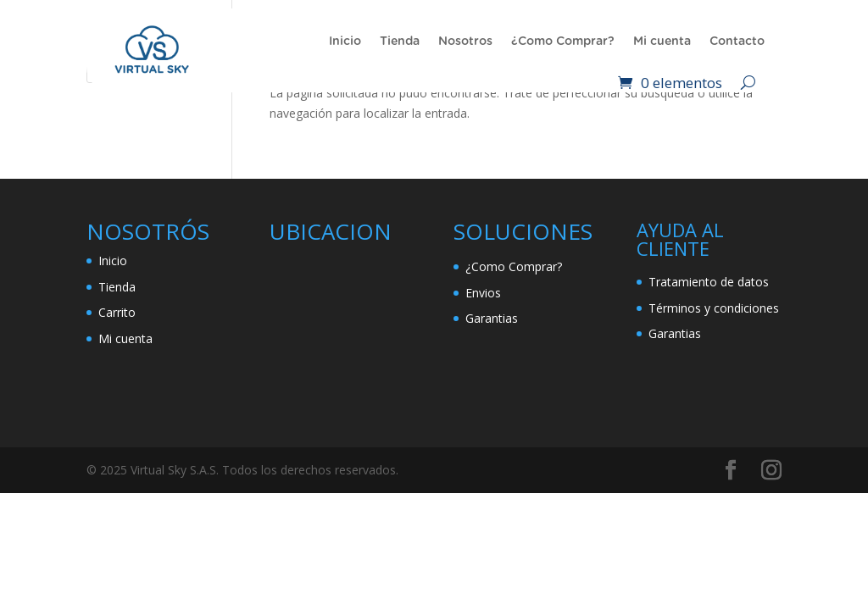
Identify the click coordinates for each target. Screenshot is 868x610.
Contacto (737, 41)
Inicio (345, 41)
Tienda (400, 41)
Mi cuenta (662, 41)
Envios (483, 293)
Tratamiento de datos (709, 282)
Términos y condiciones (714, 308)
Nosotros (465, 41)
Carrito (117, 312)
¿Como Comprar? (563, 41)
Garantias (492, 318)
